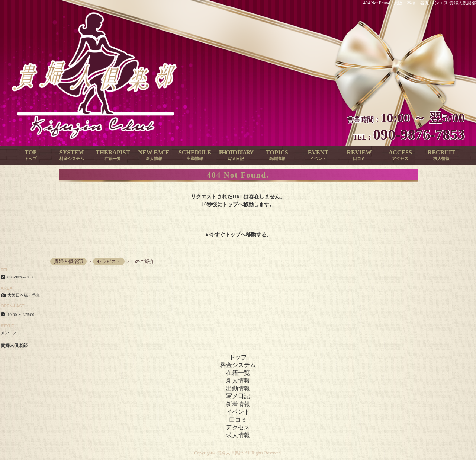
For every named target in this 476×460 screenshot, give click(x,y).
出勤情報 (238, 388)
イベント (238, 412)
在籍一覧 (238, 373)
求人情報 (238, 435)
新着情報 (238, 404)
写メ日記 (238, 396)
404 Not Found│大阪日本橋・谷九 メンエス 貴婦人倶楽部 (420, 3)
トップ (233, 235)
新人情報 (238, 381)
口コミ (238, 420)
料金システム (238, 365)
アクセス (238, 427)
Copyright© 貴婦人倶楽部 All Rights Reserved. (238, 453)
